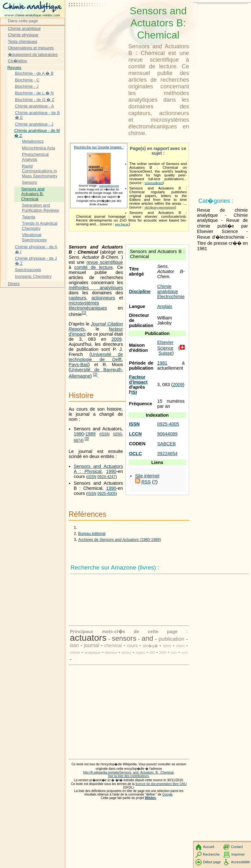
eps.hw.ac (122, 224)
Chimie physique (23, 35)
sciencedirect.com (109, 186)
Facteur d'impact (138, 379)
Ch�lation (18, 61)
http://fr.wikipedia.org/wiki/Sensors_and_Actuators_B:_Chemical (129, 772)
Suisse (165, 353)
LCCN (135, 434)
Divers (14, 284)
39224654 (167, 454)
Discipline (140, 291)
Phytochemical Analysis (35, 157)
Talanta (29, 217)
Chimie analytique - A (34, 106)
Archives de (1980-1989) (120, 540)
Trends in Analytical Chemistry (40, 226)
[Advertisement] (97, 21)
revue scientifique (105, 262)
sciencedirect (154, 183)
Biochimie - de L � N (34, 93)
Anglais (165, 306)
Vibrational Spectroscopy (34, 237)
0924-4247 (107, 477)
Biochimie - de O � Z (35, 100)
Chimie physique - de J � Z (36, 261)
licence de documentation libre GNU (161, 784)
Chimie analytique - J (34, 124)
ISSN (134, 424)
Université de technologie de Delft (96, 357)
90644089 (167, 434)
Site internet (147, 476)
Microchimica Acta (38, 148)
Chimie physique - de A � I (36, 249)
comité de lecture (94, 267)
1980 (79, 434)
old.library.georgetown (160, 207)
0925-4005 (168, 424)
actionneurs (103, 298)
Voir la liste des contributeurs (129, 776)
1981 (162, 363)
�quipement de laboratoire (33, 55)
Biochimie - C (27, 80)
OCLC (136, 454)
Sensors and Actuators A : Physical (98, 469)
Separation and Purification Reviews (41, 208)
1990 (111, 471)
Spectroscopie (28, 270)
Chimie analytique (168, 289)
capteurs (77, 298)
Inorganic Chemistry (33, 276)
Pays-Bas (78, 365)
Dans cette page (23, 21)
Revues (14, 68)
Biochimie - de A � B (34, 73)
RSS (146, 482)
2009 (178, 385)
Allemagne (79, 376)
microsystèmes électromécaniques (88, 305)
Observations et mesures (31, 48)
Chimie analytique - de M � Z (37, 133)
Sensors (30, 182)
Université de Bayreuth (96, 370)
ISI (134, 392)
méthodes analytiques (96, 288)
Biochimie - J (27, 86)
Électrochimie (171, 297)
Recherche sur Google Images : (99, 147)
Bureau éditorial (92, 534)
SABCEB (166, 444)
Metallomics (33, 141)
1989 (91, 434)
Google (168, 794)
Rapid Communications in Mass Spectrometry (40, 171)
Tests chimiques (23, 41)
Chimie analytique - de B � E (37, 115)
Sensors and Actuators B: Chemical (33, 194)
